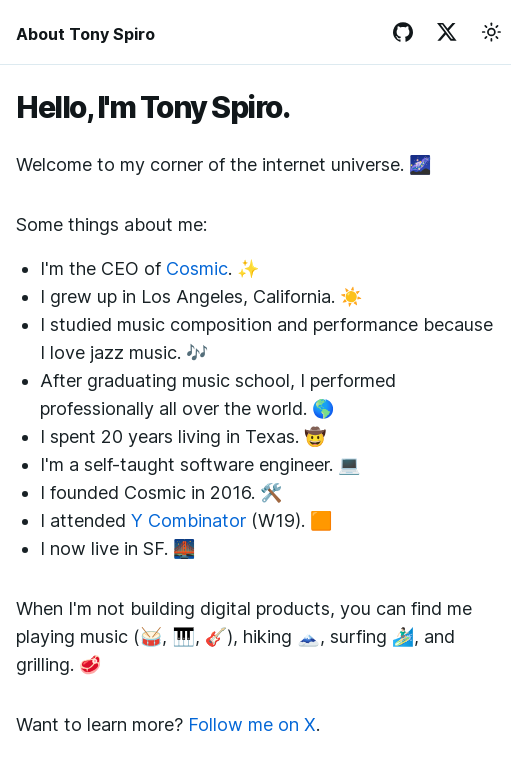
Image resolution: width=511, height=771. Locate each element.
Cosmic (197, 268)
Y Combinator (188, 520)
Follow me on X (252, 724)
